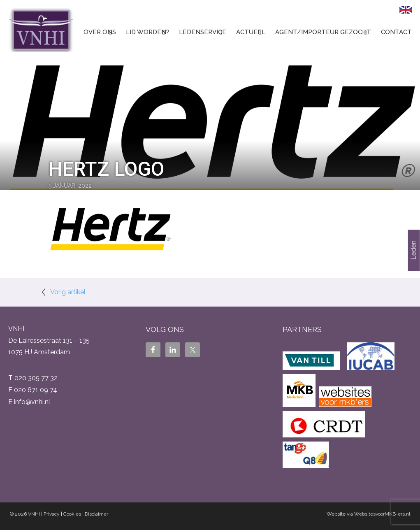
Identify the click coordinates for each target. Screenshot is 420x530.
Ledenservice (203, 32)
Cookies (72, 514)
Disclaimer (96, 514)
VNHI (34, 514)
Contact (396, 32)
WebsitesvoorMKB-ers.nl (382, 514)
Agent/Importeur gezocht (323, 32)
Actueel (251, 32)
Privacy (52, 514)
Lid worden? (147, 32)
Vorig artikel (68, 292)
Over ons (100, 32)
